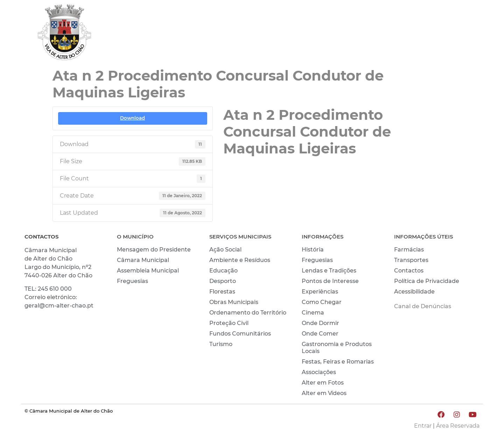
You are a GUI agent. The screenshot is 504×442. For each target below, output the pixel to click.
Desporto (223, 281)
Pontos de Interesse (330, 281)
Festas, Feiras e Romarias (338, 362)
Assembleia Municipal (148, 271)
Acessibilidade (414, 292)
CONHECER (413, 34)
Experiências (320, 292)
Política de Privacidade (427, 281)
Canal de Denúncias (423, 306)
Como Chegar (322, 302)
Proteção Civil (229, 323)
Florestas (222, 292)
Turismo (221, 344)
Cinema (313, 313)
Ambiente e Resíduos (240, 260)
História (313, 250)
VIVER (370, 34)
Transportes (411, 260)
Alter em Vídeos (324, 393)
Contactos (409, 271)
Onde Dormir (320, 323)
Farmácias (409, 250)
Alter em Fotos (323, 383)
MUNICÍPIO (327, 34)
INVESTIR (461, 34)
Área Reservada (458, 426)
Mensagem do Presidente (154, 250)
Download (132, 118)
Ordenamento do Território (248, 313)
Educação (223, 271)
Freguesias (132, 281)
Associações (319, 372)
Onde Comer (320, 334)
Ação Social (225, 250)
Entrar (423, 426)
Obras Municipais (234, 302)
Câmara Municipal (143, 260)
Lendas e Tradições (329, 271)
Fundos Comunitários (240, 334)
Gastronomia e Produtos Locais (337, 348)
